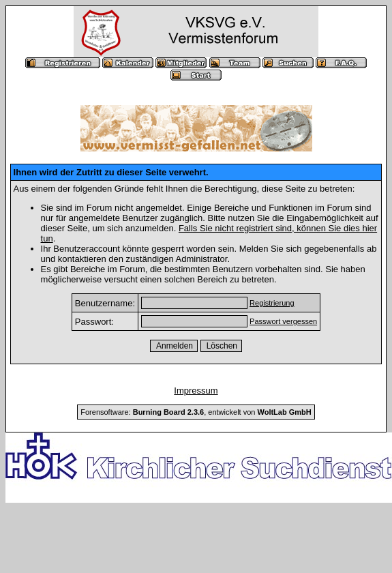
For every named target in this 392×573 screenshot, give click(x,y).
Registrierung (272, 303)
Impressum (196, 391)
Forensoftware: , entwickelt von (196, 412)
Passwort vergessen (283, 321)
